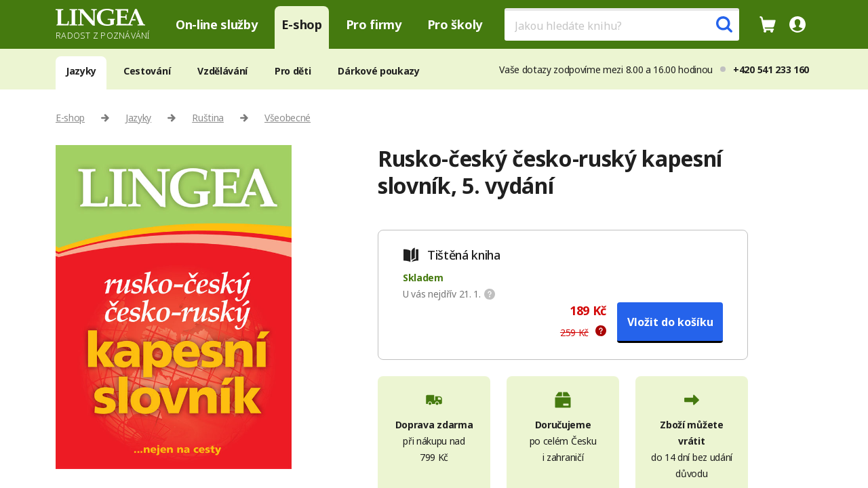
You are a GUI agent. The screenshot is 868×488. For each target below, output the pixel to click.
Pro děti (293, 71)
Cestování (147, 71)
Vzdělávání (222, 71)
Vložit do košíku (670, 322)
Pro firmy (374, 24)
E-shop (302, 24)
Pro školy (455, 24)
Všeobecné (288, 118)
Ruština (208, 118)
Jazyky (81, 71)
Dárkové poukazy (378, 71)
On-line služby (217, 24)
